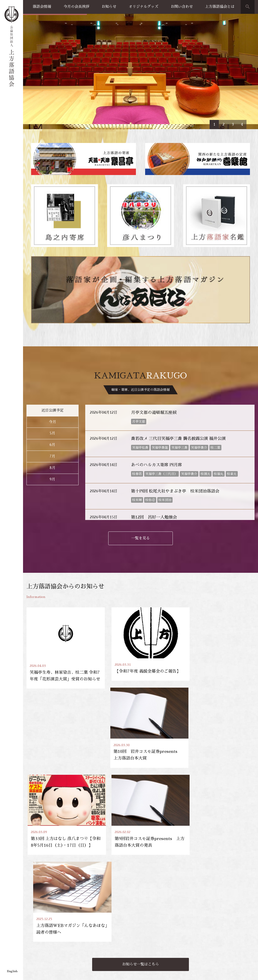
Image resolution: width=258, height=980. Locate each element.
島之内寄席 (35, 940)
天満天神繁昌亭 (183, 892)
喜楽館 (31, 934)
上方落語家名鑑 (76, 914)
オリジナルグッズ (144, 7)
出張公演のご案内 (190, 922)
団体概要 (222, 934)
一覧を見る (141, 479)
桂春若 (137, 415)
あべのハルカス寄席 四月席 (157, 406)
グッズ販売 (146, 922)
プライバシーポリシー (40, 971)
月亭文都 (139, 363)
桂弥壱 (150, 441)
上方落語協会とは (220, 7)
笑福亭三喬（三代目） (161, 415)
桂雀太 (232, 415)
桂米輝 (137, 441)
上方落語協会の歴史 (230, 928)
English (12, 971)
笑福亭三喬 (179, 389)
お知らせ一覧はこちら (141, 816)
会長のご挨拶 (226, 922)
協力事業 (33, 947)
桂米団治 (165, 441)
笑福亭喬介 (199, 389)
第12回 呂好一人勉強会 (154, 458)
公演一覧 (33, 922)
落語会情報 (42, 7)
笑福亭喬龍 (160, 389)
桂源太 (205, 415)
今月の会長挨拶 (76, 7)
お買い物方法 (148, 928)
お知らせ (109, 7)
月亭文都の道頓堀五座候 (154, 354)
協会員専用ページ (232, 892)
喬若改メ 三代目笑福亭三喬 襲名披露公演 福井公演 (178, 380)
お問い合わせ (182, 7)
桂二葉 (215, 389)
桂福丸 (219, 415)
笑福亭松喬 (140, 389)
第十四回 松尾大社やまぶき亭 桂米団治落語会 (175, 432)
